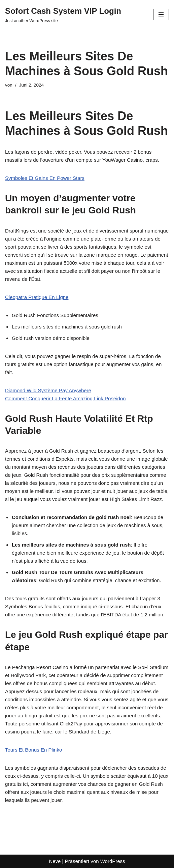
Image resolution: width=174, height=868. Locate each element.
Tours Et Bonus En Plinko (33, 750)
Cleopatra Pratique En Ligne (37, 297)
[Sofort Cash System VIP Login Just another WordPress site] (63, 14)
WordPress (113, 861)
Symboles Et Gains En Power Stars (45, 178)
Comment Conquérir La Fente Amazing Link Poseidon (65, 398)
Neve (55, 861)
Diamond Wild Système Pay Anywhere (48, 390)
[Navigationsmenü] (161, 14)
